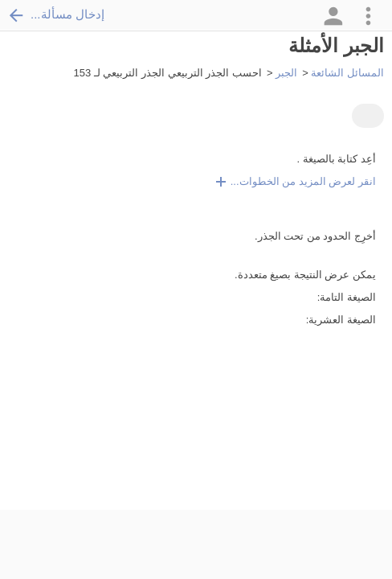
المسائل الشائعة (347, 73)
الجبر (286, 73)
